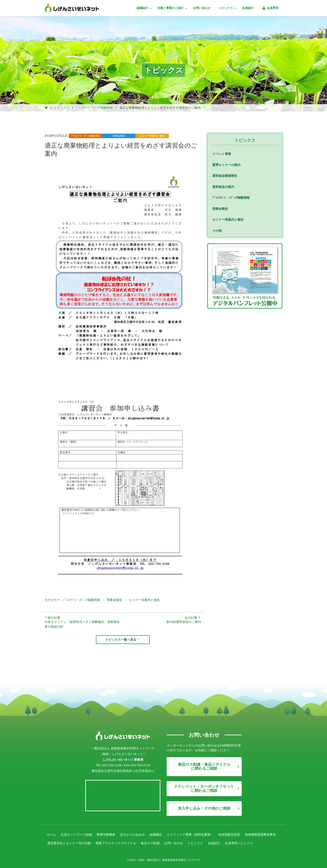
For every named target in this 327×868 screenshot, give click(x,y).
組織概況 (156, 834)
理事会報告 (114, 600)
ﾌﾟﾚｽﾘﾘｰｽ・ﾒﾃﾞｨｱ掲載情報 (81, 600)
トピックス (226, 8)
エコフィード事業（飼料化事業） (190, 834)
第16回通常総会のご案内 (184, 622)
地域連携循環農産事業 (260, 834)
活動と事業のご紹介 (171, 8)
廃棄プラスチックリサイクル (116, 843)
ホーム (51, 834)
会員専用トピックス (239, 843)
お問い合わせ (202, 8)
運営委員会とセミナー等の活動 (69, 843)
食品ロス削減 (150, 843)
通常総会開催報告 (225, 176)
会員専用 (270, 8)
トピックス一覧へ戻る (123, 640)
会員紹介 (248, 8)
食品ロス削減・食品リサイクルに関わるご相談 (204, 766)
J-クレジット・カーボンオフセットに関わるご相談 (204, 788)
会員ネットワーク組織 (76, 834)
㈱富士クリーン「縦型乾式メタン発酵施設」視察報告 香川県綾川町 (82, 624)
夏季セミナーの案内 (226, 165)
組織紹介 (143, 8)
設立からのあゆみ (132, 834)
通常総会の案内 (223, 187)
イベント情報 (222, 154)
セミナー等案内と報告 (144, 600)
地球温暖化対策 (229, 834)
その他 (217, 231)
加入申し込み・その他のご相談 (204, 808)
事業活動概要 (106, 834)
